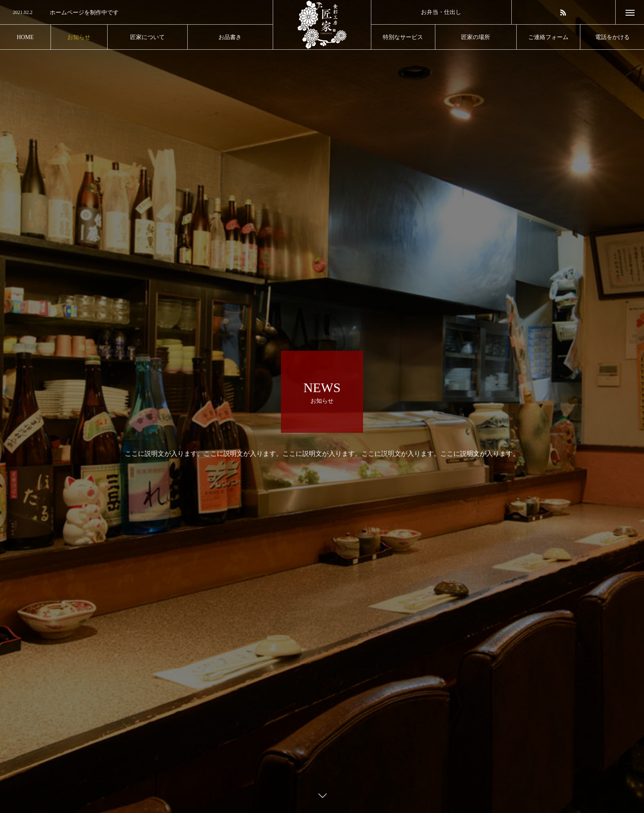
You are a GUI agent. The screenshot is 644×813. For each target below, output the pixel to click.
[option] (136, 13)
